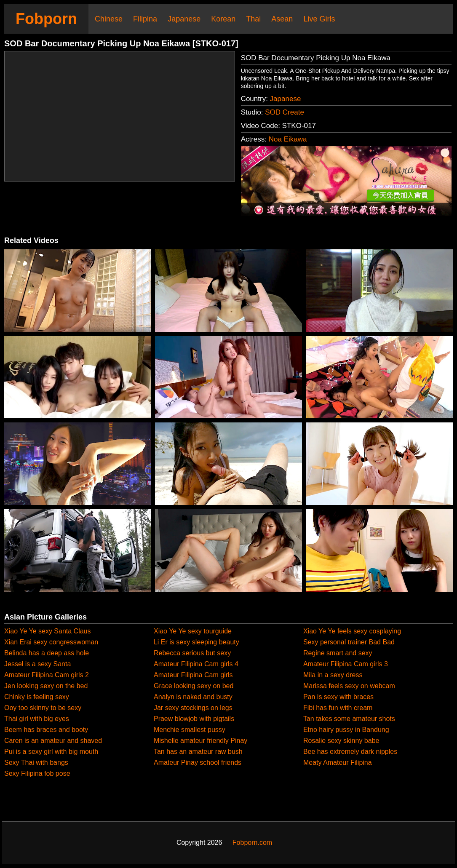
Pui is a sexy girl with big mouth (51, 752)
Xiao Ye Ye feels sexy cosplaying (352, 631)
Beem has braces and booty (46, 730)
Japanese (184, 19)
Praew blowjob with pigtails (194, 719)
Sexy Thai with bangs (36, 763)
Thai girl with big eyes (37, 719)
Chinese (109, 19)
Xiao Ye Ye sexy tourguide (193, 631)
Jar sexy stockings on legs (193, 708)
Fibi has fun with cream (338, 708)
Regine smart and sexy (338, 653)
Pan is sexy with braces (338, 697)
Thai (253, 19)
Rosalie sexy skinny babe (341, 741)
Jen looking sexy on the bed (46, 686)
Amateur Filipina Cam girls (193, 675)
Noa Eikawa (288, 139)
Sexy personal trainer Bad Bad (349, 642)
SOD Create (285, 112)
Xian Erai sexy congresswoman (51, 642)
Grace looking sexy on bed (194, 686)
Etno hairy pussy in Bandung (346, 730)
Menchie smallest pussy (190, 730)
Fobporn (46, 19)
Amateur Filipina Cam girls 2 (47, 675)
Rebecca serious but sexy (192, 653)
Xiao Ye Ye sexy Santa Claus (48, 631)
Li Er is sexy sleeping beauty (196, 642)
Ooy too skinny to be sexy (43, 708)
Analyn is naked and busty (193, 697)
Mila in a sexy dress (333, 675)
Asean (282, 19)
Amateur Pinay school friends (198, 763)
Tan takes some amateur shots (349, 719)
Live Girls (319, 19)
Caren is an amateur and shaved (53, 741)
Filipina (145, 19)
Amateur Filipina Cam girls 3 (346, 664)
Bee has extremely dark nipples (350, 752)
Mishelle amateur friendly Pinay (200, 741)
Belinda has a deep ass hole (47, 653)
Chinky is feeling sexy (37, 697)
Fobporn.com (252, 843)
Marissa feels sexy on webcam (349, 686)
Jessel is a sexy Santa (37, 664)
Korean (223, 19)
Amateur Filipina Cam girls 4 (196, 664)
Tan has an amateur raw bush (198, 752)
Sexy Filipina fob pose (37, 773)
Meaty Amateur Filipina (338, 763)
